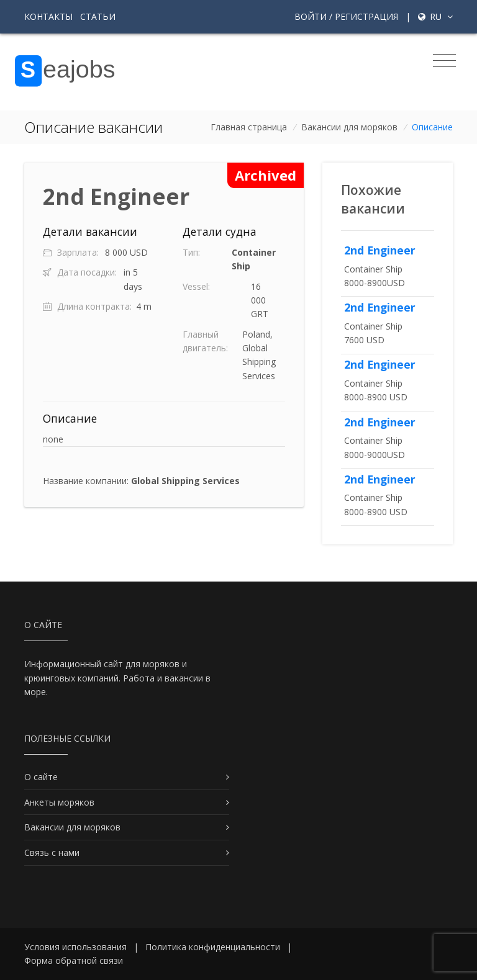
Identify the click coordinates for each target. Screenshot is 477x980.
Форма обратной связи (74, 960)
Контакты (48, 16)
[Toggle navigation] (444, 61)
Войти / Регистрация (346, 16)
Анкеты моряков (59, 802)
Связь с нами (52, 852)
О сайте (41, 777)
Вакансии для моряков (349, 127)
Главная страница (249, 127)
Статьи (98, 16)
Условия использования (75, 947)
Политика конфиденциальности (213, 947)
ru (435, 16)
